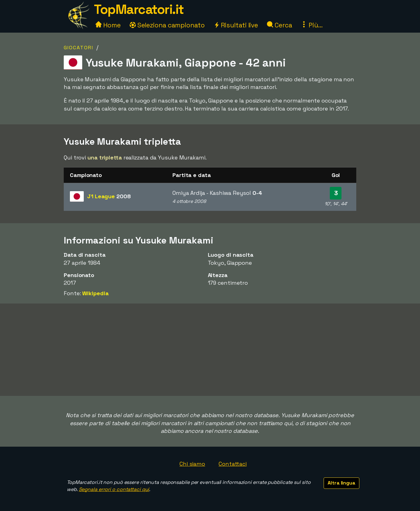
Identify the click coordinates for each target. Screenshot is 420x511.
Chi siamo (192, 464)
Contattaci (233, 464)
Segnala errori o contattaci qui (114, 489)
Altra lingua (341, 483)
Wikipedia (95, 293)
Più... (312, 25)
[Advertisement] (210, 350)
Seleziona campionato (167, 25)
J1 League (109, 196)
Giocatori (79, 48)
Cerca (279, 25)
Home (108, 25)
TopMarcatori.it (139, 9)
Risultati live (236, 25)
